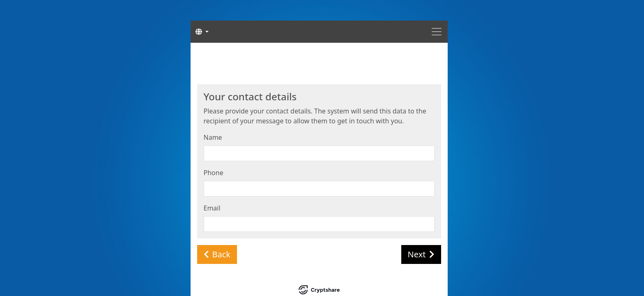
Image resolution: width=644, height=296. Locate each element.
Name (213, 137)
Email (212, 208)
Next (421, 254)
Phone (214, 173)
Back (217, 254)
